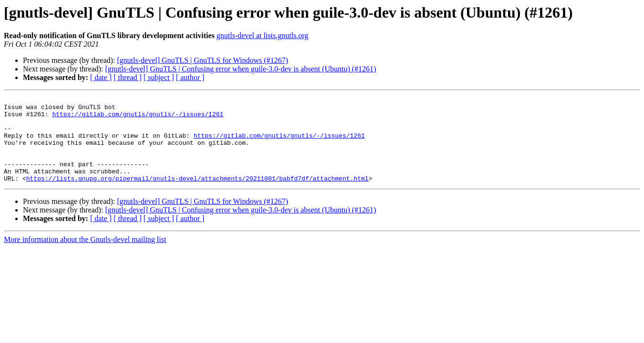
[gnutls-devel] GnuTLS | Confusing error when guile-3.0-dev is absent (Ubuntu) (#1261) (240, 69)
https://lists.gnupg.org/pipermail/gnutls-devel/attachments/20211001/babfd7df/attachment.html (197, 195)
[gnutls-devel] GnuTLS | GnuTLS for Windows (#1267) (203, 60)
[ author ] (190, 77)
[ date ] (101, 77)
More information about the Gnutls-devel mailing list (85, 257)
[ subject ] (159, 77)
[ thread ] (128, 77)
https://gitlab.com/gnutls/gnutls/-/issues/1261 (138, 118)
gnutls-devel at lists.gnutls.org (263, 35)
